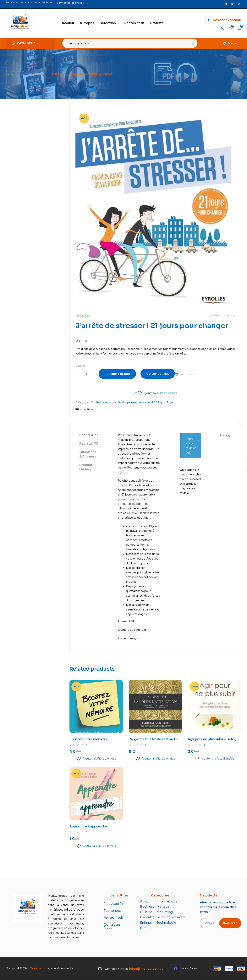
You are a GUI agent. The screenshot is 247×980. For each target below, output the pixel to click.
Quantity (80, 366)
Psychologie (166, 402)
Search (192, 43)
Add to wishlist (188, 374)
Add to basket (120, 374)
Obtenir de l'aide (158, 374)
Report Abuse (84, 409)
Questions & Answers (88, 454)
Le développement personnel (132, 402)
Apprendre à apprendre (88, 826)
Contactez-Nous (113, 926)
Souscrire (230, 923)
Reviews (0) (89, 444)
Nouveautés (113, 904)
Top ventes (112, 911)
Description (89, 435)
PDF (154, 402)
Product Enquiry (86, 467)
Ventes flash (113, 918)
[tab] (89, 435)
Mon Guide (37, 968)
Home (9, 74)
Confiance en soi (32, 74)
